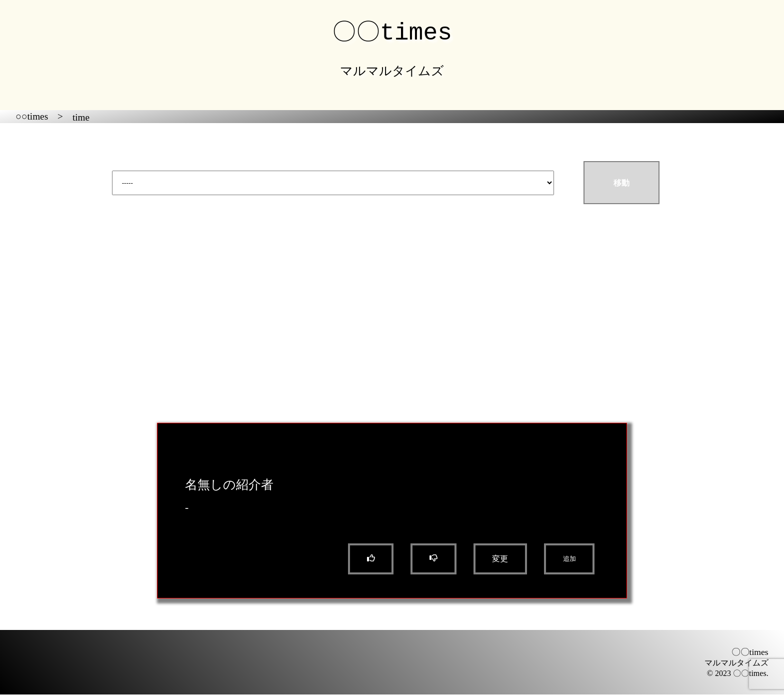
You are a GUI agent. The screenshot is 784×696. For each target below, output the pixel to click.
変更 (500, 560)
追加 (569, 560)
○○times (32, 118)
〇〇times (392, 32)
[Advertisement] (392, 323)
